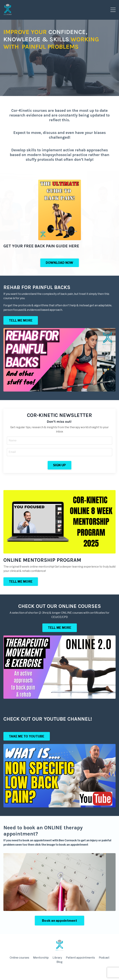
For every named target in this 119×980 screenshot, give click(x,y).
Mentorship (41, 958)
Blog (60, 962)
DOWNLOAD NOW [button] (60, 263)
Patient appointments (80, 958)
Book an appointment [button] (60, 921)
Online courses (19, 958)
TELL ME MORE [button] (21, 320)
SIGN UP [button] (60, 465)
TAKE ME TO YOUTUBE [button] (27, 736)
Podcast (104, 958)
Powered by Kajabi (60, 971)
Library (57, 958)
